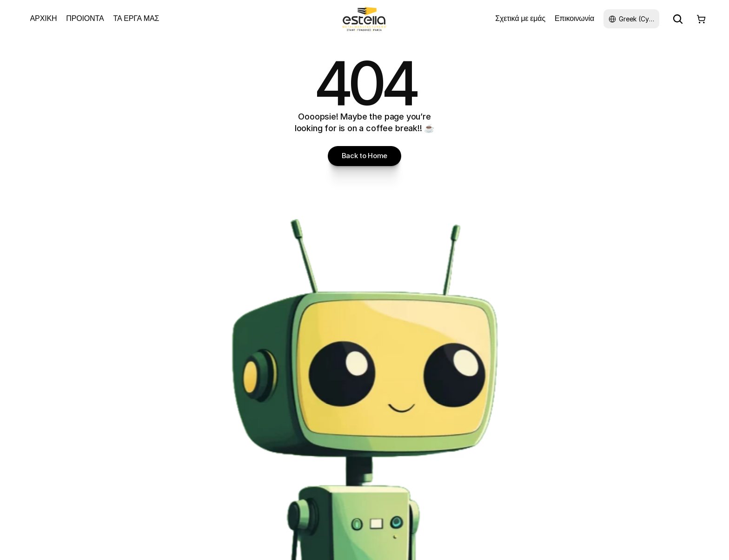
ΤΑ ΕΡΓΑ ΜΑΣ (136, 18)
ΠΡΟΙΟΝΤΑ (85, 18)
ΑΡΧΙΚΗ (44, 18)
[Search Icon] (678, 19)
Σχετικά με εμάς (520, 18)
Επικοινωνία (574, 18)
